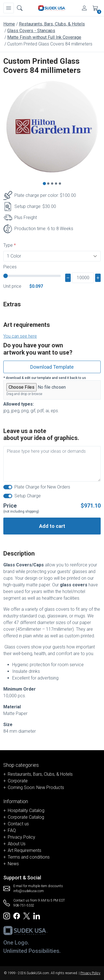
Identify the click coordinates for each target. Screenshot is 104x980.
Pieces (10, 267)
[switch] (8, 487)
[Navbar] (9, 8)
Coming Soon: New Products (36, 787)
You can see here (20, 336)
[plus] (98, 278)
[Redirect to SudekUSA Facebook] (17, 916)
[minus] (68, 278)
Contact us (18, 824)
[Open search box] (20, 8)
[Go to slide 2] (48, 184)
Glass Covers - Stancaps (31, 31)
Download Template (52, 367)
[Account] (84, 8)
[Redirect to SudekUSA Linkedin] (37, 916)
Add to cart (52, 526)
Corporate (18, 781)
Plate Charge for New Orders (42, 487)
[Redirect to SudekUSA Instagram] (7, 916)
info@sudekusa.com (29, 891)
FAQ (12, 830)
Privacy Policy (21, 837)
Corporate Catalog (26, 817)
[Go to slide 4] (56, 184)
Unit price (12, 286)
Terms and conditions (29, 857)
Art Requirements (25, 850)
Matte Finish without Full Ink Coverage (44, 37)
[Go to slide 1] (44, 184)
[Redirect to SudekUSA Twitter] (27, 916)
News (13, 864)
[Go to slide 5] (60, 184)
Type (8, 245)
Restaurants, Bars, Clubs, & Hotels (52, 24)
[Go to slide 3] (52, 184)
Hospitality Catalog (26, 810)
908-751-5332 (24, 905)
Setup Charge (28, 496)
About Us (17, 844)
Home (9, 24)
